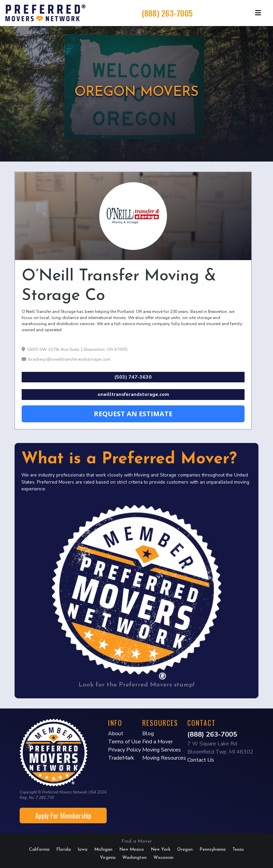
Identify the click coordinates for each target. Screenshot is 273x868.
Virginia (108, 858)
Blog (148, 734)
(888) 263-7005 (167, 13)
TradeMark (121, 758)
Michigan (103, 850)
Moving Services (162, 750)
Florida (64, 850)
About (116, 734)
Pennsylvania (213, 850)
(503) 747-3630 (133, 377)
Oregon (185, 850)
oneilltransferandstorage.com (133, 394)
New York (161, 850)
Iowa (82, 850)
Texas (238, 850)
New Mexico (132, 850)
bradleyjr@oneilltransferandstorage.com (66, 359)
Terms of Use (124, 742)
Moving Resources (164, 758)
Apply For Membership (63, 816)
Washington (134, 858)
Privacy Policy (124, 750)
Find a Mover (157, 742)
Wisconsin (163, 858)
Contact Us (201, 760)
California (39, 850)
